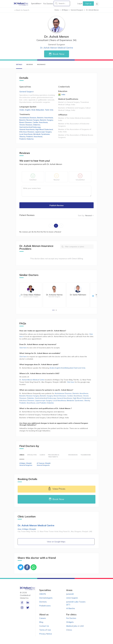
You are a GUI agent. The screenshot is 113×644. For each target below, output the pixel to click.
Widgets (70, 622)
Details (19, 64)
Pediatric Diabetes (27, 139)
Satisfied (33, 180)
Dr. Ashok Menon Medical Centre (57, 48)
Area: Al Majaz (27, 529)
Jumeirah (70, 594)
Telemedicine (86, 455)
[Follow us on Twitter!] (27, 608)
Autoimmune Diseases (28, 118)
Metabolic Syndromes (42, 134)
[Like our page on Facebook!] (22, 603)
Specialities (36, 3)
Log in (80, 3)
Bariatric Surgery (47, 120)
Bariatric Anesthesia (46, 118)
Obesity (23, 137)
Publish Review (57, 205)
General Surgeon (27, 92)
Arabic (22, 110)
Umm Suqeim (72, 598)
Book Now (59, 54)
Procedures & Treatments (54, 456)
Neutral (56, 180)
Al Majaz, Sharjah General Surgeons (26, 464)
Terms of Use (45, 630)
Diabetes (37, 125)
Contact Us (44, 626)
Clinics (42, 455)
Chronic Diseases (26, 125)
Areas (22, 455)
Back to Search (23, 10)
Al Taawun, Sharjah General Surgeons (44, 464)
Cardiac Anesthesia (41, 122)
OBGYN (42, 594)
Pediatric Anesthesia (35, 137)
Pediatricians (45, 606)
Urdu (51, 110)
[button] (53, 310)
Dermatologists (46, 598)
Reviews (30, 64)
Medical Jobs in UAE (75, 626)
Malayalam (40, 110)
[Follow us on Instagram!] (22, 608)
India (63, 94)
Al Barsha (70, 608)
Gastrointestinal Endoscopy (30, 127)
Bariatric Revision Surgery (30, 120)
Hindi (34, 110)
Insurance (41, 64)
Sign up (88, 3)
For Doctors (48, 4)
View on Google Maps (56, 542)
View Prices (56, 489)
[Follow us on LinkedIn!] (27, 603)
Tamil (47, 110)
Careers (43, 618)
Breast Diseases (26, 122)
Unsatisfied (80, 180)
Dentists (43, 602)
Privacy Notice (46, 634)
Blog (41, 622)
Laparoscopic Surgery (44, 132)
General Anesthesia (27, 129)
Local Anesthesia (26, 134)
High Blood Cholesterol (45, 129)
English (28, 110)
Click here (23, 348)
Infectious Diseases (27, 132)
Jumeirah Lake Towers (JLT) (76, 603)
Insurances (73, 455)
